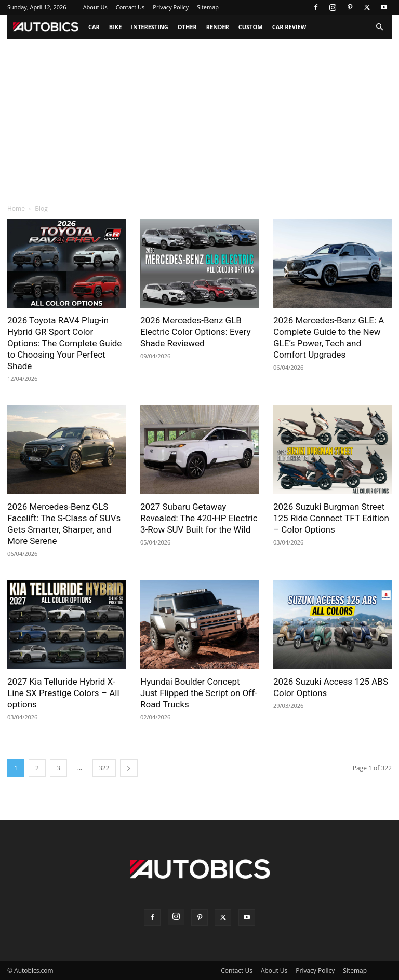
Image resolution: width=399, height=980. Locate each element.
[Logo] (45, 27)
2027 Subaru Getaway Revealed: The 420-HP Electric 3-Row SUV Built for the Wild (199, 518)
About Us (95, 7)
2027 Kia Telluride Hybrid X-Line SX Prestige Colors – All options (63, 693)
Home (16, 208)
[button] (379, 27)
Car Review (289, 27)
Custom (251, 27)
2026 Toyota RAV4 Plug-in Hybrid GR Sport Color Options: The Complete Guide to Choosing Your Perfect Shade (64, 343)
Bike (116, 27)
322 (104, 768)
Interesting (150, 27)
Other (187, 27)
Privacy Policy (171, 7)
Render (218, 27)
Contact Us (130, 7)
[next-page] (129, 768)
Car (94, 27)
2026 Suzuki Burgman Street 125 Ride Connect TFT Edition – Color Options (331, 518)
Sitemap (208, 7)
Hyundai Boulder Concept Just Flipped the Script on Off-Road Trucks (199, 693)
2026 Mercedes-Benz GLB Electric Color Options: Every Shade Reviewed (196, 332)
